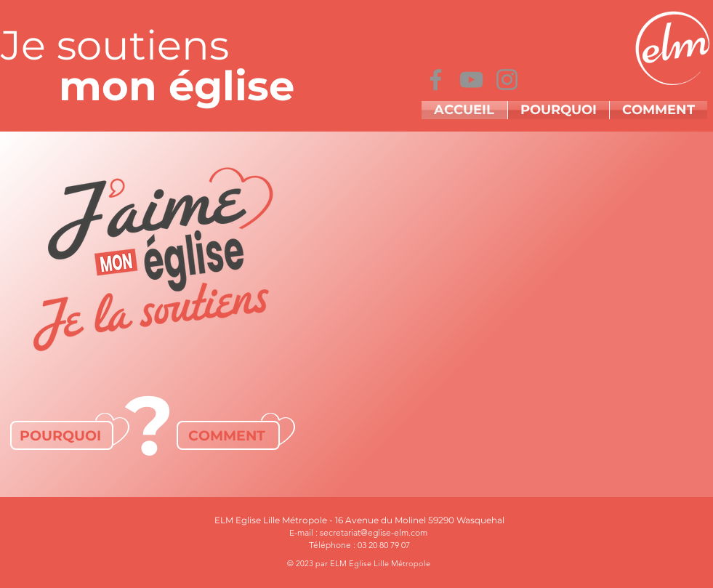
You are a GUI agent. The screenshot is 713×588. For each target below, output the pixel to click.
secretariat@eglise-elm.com (374, 532)
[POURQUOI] (62, 435)
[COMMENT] (228, 435)
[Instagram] (507, 80)
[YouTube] (471, 80)
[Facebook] (436, 80)
